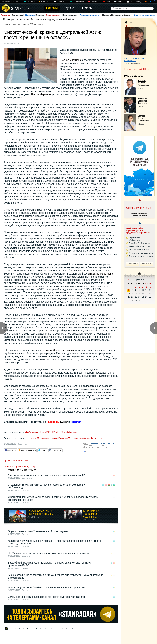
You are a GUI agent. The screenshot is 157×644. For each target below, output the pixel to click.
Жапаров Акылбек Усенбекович (143, 83)
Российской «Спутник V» (140, 243)
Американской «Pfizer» (139, 250)
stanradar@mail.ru (69, 19)
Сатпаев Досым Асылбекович (143, 118)
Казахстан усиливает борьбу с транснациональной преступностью (46, 587)
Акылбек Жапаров (73, 239)
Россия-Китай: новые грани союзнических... (40, 512)
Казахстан (31, 2)
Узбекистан (95, 2)
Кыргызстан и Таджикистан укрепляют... (91, 514)
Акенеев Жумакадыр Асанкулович (134, 59)
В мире (119, 2)
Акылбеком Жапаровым (91, 438)
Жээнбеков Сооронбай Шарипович (143, 101)
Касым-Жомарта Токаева (59, 350)
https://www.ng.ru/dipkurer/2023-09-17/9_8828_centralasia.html (51, 432)
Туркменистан (79, 2)
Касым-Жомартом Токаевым (64, 438)
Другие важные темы (145, 15)
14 (67, 628)
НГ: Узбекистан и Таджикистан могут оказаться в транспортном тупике (49, 553)
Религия (40, 15)
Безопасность (53, 15)
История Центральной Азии (116, 15)
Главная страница (12, 24)
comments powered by (21, 467)
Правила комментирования (17, 461)
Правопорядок (70, 15)
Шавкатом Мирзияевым (38, 438)
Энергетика (36, 24)
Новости (25, 24)
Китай (108, 2)
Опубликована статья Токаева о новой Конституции (38, 531)
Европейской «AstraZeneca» (135, 239)
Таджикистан (62, 2)
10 (45, 628)
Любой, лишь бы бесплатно (141, 253)
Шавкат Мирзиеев (70, 60)
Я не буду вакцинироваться (141, 256)
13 (62, 628)
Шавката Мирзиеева (101, 274)
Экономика (17, 15)
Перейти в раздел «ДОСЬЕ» (136, 69)
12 (56, 628)
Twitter (64, 422)
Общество (30, 15)
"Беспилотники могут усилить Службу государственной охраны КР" (47, 475)
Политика (6, 15)
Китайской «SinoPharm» (139, 246)
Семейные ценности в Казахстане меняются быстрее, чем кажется (47, 597)
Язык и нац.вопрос (89, 15)
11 (51, 628)
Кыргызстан (46, 2)
